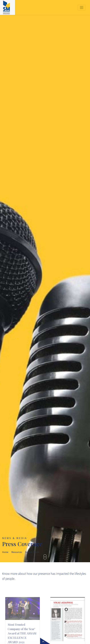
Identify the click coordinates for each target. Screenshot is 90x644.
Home (5, 552)
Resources (17, 552)
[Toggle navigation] (82, 8)
